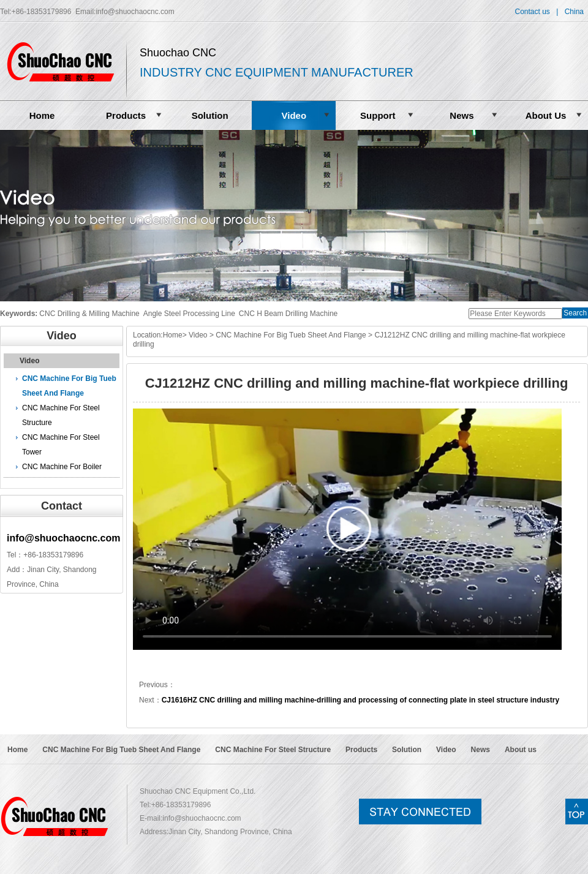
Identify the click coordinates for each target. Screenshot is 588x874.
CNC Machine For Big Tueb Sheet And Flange (69, 386)
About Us (546, 115)
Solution (210, 115)
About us (521, 750)
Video (294, 115)
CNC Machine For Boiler (62, 467)
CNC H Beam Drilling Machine (288, 314)
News (462, 115)
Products (126, 115)
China (574, 12)
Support (378, 115)
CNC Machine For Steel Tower (61, 445)
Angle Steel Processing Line (189, 314)
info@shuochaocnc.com (135, 12)
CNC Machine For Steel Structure (61, 415)
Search (575, 313)
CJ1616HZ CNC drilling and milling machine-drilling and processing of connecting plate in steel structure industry (360, 700)
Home (42, 115)
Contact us (532, 12)
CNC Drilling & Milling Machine (89, 314)
